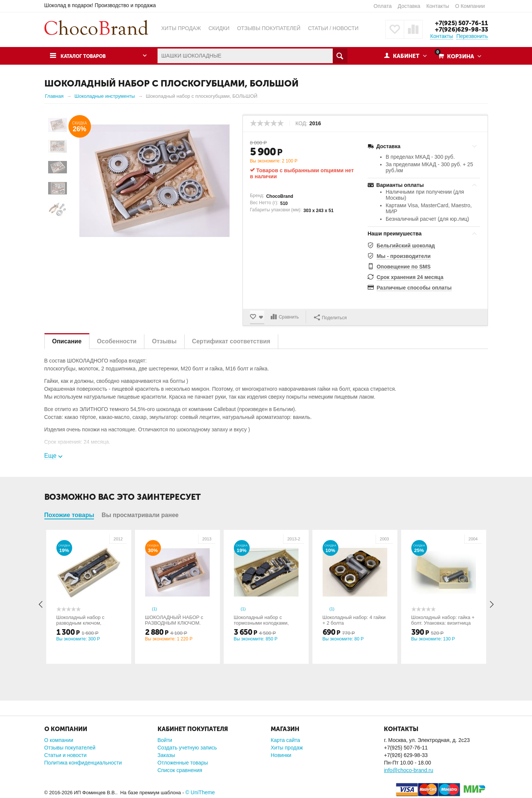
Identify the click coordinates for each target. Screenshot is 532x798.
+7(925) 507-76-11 (460, 23)
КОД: (302, 123)
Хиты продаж (287, 748)
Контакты (438, 6)
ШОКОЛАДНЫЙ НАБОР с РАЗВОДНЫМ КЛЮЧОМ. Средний (175, 623)
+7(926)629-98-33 (460, 29)
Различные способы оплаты (414, 288)
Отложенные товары (183, 763)
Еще (51, 456)
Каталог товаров (87, 56)
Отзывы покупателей (70, 748)
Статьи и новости (66, 755)
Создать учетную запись (187, 748)
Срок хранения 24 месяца (410, 277)
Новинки (281, 755)
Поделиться (331, 317)
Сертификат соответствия (231, 341)
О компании (59, 740)
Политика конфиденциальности (83, 763)
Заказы (166, 755)
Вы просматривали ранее (140, 515)
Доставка (409, 6)
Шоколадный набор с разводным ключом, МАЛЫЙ (81, 623)
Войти (165, 740)
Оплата (383, 6)
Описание (67, 341)
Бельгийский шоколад (406, 245)
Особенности (117, 341)
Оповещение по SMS (404, 266)
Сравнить (290, 317)
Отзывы (164, 341)
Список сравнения (180, 770)
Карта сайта (285, 740)
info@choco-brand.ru (408, 770)
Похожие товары (69, 515)
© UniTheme (200, 792)
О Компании (470, 6)
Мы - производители (404, 256)
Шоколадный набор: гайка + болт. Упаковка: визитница (444, 620)
